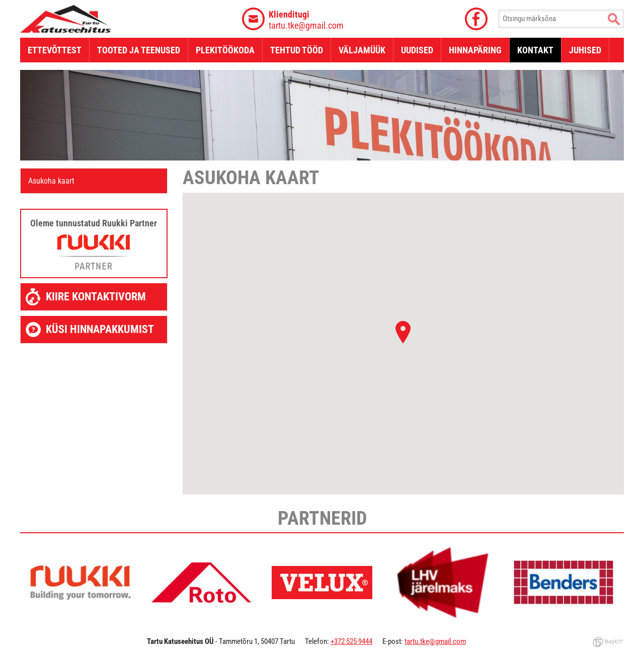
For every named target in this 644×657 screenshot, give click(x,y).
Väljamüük (362, 50)
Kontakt (535, 50)
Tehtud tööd (297, 50)
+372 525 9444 (351, 641)
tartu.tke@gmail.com (306, 20)
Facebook (476, 19)
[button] (403, 332)
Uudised (417, 50)
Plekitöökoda (225, 50)
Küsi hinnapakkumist (100, 329)
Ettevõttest (55, 50)
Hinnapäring (475, 50)
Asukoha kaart (51, 181)
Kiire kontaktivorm (96, 297)
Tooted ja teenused (139, 50)
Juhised (585, 50)
